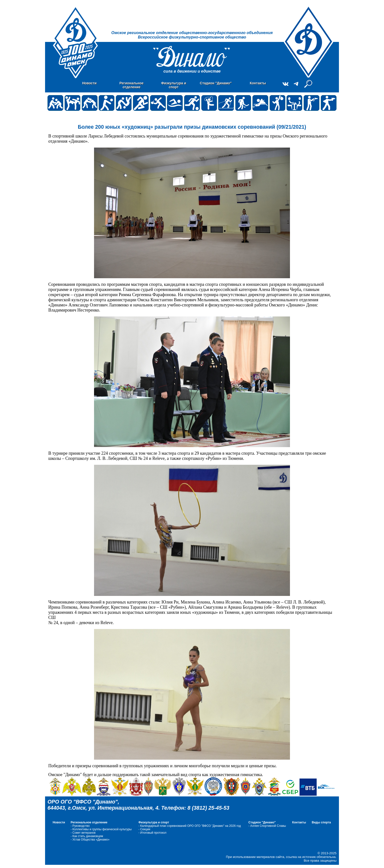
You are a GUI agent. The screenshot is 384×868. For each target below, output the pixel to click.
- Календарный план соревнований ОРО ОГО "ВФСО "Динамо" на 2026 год (190, 826)
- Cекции (144, 829)
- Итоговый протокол (152, 833)
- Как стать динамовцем (87, 836)
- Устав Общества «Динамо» (90, 840)
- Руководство (80, 826)
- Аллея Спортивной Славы (267, 826)
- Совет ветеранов (83, 833)
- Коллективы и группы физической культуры (101, 829)
